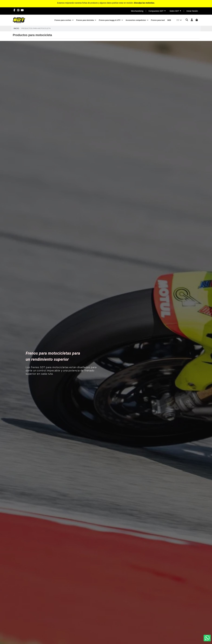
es (179, 20)
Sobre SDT (175, 11)
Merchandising (137, 11)
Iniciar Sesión (192, 11)
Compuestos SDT (157, 11)
